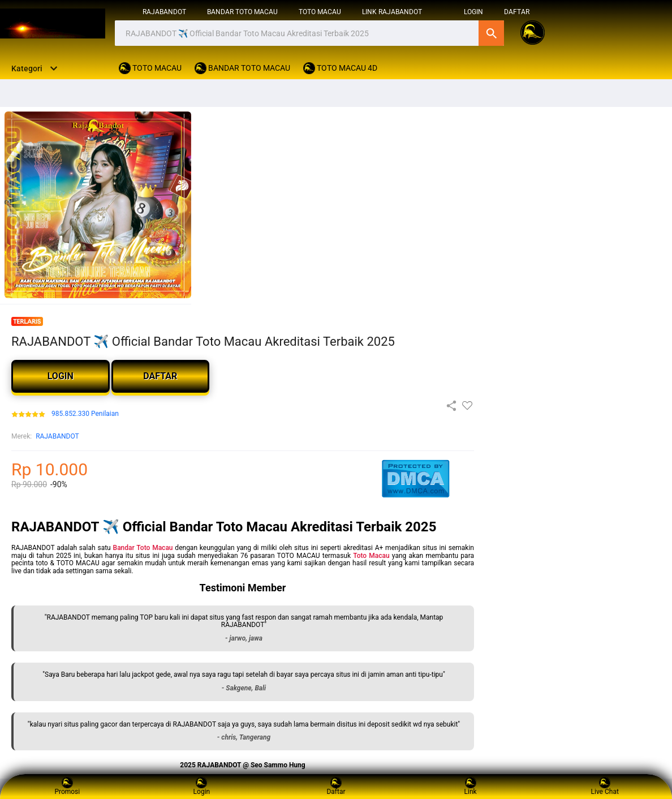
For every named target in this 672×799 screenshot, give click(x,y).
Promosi (67, 786)
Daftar (336, 786)
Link (471, 786)
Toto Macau (371, 556)
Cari (491, 33)
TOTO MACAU (320, 12)
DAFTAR (517, 12)
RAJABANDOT (164, 12)
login (473, 12)
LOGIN (61, 376)
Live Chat (605, 786)
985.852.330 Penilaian (85, 414)
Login (202, 786)
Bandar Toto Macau (143, 548)
